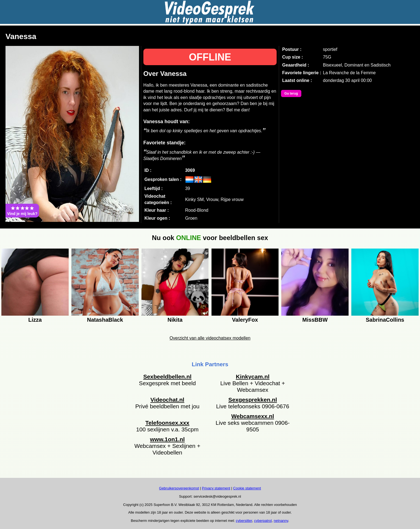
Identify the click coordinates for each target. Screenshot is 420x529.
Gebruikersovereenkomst (179, 488)
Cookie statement (247, 488)
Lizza (35, 320)
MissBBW (315, 320)
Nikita (175, 320)
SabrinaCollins (385, 320)
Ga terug (291, 93)
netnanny (281, 521)
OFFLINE (210, 57)
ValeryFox (245, 320)
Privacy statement (216, 488)
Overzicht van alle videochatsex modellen (210, 338)
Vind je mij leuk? (22, 211)
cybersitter (244, 521)
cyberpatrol (263, 521)
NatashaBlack (105, 320)
